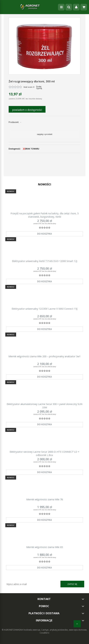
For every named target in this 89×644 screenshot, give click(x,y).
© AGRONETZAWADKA (13, 630)
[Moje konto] (76, 7)
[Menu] (61, 7)
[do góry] (77, 624)
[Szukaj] (69, 7)
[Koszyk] (84, 7)
